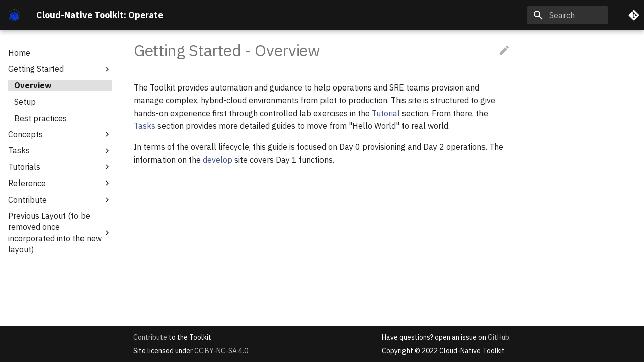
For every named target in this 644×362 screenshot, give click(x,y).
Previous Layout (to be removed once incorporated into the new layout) (60, 233)
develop (218, 160)
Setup (25, 102)
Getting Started (60, 69)
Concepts (60, 134)
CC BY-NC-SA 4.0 (221, 351)
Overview (33, 85)
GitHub (498, 337)
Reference (60, 183)
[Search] (568, 15)
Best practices (41, 118)
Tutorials (60, 167)
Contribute (60, 200)
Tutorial (386, 113)
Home (19, 53)
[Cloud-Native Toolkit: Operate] (14, 15)
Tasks (60, 150)
